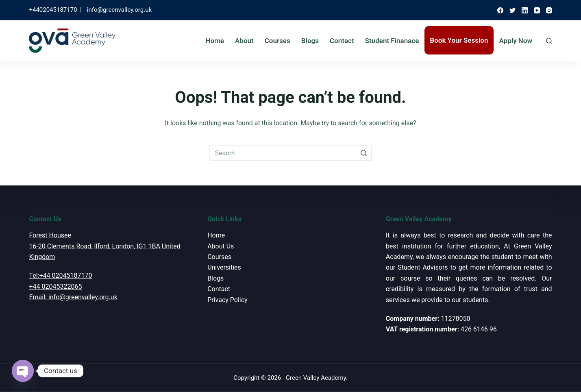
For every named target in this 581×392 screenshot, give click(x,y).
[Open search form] (549, 41)
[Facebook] (500, 10)
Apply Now (516, 41)
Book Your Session (459, 40)
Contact (342, 41)
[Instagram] (549, 10)
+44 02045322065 (55, 286)
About (244, 41)
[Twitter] (512, 10)
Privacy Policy (227, 299)
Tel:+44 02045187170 (60, 275)
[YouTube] (537, 10)
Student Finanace (392, 41)
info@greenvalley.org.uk (119, 10)
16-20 (37, 246)
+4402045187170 (53, 10)
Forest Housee (50, 235)
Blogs (310, 41)
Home (215, 41)
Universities (224, 267)
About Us (221, 246)
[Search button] (364, 153)
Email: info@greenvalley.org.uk (73, 297)
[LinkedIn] (525, 10)
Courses (277, 41)
